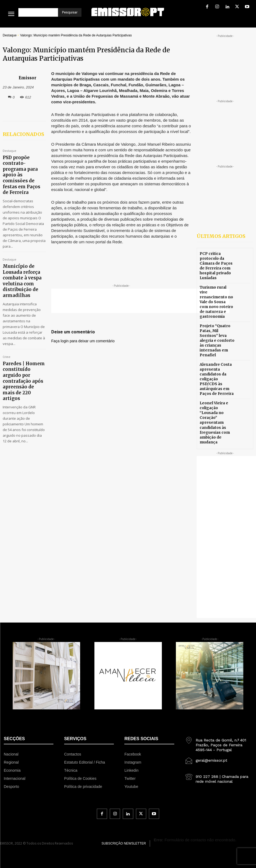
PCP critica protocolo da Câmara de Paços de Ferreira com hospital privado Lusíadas (217, 264)
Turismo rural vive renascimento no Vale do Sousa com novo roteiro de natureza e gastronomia (216, 295)
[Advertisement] (140, 301)
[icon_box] (219, 705)
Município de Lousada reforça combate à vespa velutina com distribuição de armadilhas (24, 250)
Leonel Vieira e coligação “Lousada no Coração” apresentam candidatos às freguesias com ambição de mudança (217, 390)
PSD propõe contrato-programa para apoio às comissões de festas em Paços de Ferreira (22, 163)
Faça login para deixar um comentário (83, 341)
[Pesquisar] (70, 12)
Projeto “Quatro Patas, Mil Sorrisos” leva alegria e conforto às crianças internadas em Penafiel (217, 325)
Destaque (10, 35)
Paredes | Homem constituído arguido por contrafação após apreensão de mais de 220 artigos (23, 333)
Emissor (28, 78)
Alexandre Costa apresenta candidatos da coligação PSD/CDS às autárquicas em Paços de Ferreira (216, 355)
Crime (6, 319)
